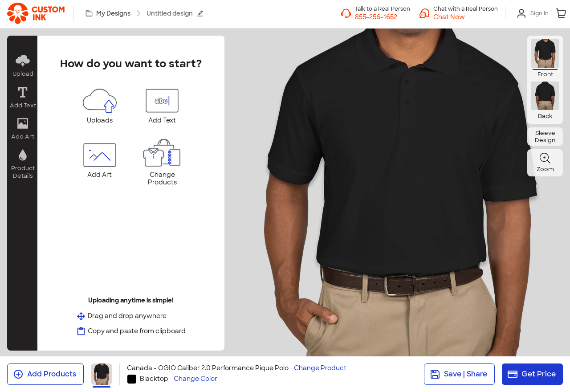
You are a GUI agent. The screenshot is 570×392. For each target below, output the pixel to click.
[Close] (473, 78)
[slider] (360, 183)
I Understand (285, 306)
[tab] (280, 267)
